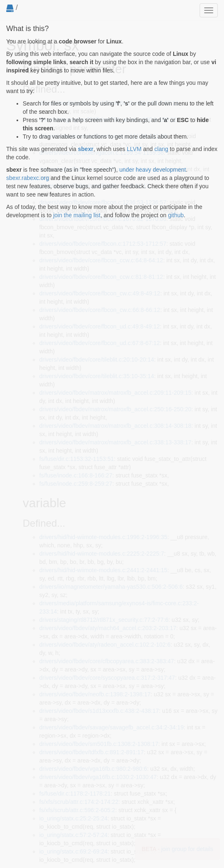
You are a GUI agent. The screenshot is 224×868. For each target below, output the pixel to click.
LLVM (134, 149)
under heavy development (153, 170)
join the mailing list (77, 215)
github (176, 215)
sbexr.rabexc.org (28, 178)
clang (161, 149)
